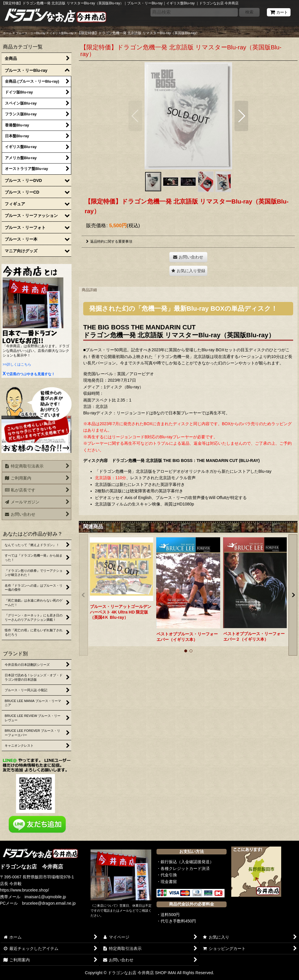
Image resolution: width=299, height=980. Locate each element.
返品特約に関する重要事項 (109, 241)
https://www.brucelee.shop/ (25, 890)
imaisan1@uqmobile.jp (45, 897)
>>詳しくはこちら (17, 364)
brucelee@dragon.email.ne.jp (49, 903)
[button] (135, 116)
